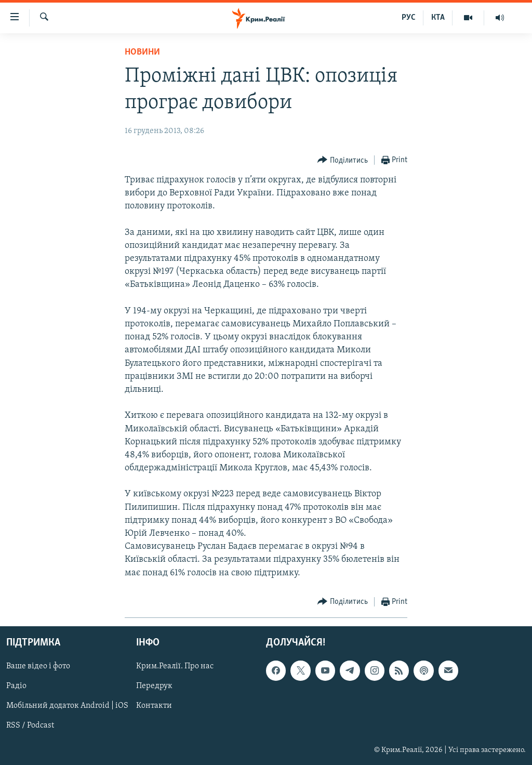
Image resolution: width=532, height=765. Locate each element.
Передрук (154, 686)
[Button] (343, 160)
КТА (438, 18)
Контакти (154, 706)
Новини (142, 52)
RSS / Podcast (30, 726)
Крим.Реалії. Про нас (175, 666)
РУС (409, 18)
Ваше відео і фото (38, 666)
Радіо (16, 686)
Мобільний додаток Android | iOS (67, 706)
